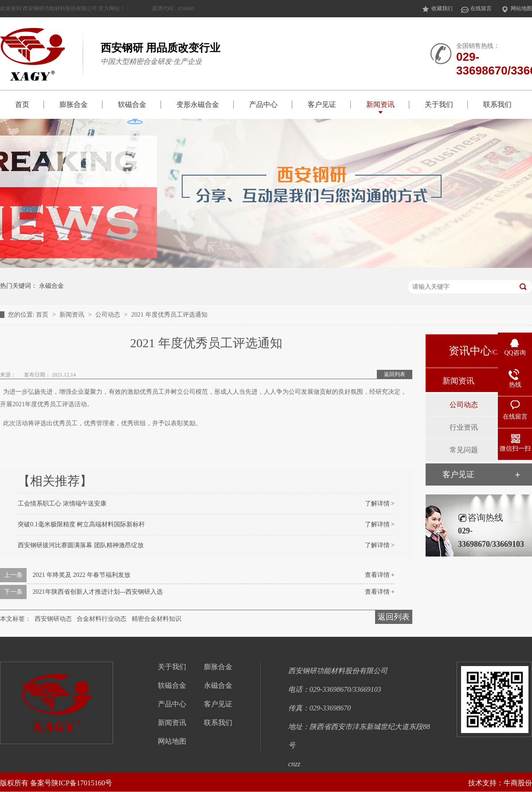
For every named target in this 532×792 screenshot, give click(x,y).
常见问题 (464, 450)
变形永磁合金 (198, 104)
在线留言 (476, 9)
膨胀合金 (74, 104)
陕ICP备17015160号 (82, 783)
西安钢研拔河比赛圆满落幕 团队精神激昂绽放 (81, 545)
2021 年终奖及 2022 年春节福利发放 (82, 575)
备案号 (41, 783)
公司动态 (109, 315)
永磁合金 (51, 286)
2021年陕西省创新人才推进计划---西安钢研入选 (98, 592)
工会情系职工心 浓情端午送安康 (62, 504)
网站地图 (516, 9)
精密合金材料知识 (156, 619)
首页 (22, 104)
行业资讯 (464, 427)
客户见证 (322, 104)
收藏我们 (437, 9)
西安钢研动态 (53, 619)
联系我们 (497, 104)
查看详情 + (380, 575)
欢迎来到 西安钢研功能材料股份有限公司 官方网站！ (97, 8)
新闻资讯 (380, 104)
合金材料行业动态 (102, 619)
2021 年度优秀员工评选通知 (169, 315)
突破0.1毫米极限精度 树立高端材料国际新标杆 (81, 524)
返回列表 (395, 374)
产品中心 (263, 104)
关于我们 (439, 104)
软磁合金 (132, 104)
